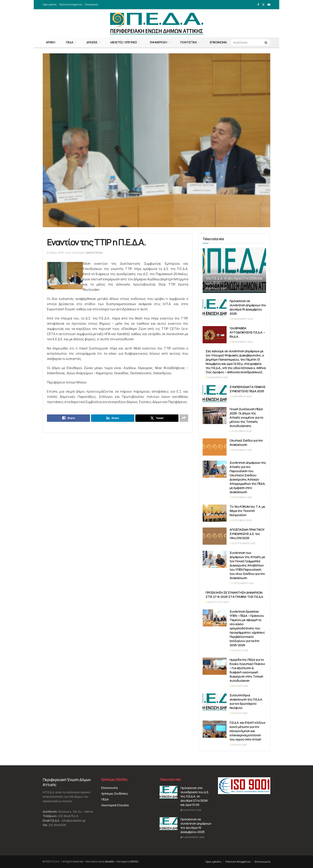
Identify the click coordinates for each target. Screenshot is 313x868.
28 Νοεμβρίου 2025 (241, 342)
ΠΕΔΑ (70, 42)
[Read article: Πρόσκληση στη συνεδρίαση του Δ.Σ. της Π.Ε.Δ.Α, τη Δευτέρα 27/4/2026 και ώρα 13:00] (168, 792)
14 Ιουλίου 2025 (239, 713)
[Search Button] (266, 42)
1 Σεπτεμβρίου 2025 (242, 583)
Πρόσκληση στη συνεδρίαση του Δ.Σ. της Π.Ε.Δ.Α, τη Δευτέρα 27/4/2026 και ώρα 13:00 (234, 278)
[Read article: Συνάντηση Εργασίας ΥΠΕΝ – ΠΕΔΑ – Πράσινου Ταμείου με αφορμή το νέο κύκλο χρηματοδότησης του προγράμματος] (215, 618)
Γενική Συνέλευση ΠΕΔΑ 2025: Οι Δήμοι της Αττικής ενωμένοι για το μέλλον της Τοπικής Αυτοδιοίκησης (246, 418)
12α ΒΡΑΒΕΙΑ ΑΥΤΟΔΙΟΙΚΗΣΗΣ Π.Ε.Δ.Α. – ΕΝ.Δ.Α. (247, 332)
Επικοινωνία (92, 4)
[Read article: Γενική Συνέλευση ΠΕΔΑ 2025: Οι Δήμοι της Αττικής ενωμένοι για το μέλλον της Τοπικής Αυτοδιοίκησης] (215, 416)
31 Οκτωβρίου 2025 (241, 431)
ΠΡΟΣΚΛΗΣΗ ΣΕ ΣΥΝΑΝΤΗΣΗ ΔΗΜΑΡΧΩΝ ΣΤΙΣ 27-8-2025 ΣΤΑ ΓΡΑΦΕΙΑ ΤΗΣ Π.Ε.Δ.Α (234, 595)
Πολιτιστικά (189, 42)
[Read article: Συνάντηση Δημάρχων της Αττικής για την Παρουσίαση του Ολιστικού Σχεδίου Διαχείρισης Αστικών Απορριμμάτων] (215, 469)
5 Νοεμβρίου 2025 (240, 396)
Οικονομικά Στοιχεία (115, 805)
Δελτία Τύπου (94, 253)
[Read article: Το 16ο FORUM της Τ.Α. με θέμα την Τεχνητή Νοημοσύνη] (215, 513)
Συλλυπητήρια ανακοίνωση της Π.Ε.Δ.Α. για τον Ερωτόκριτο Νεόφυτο (246, 702)
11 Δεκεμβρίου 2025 (241, 319)
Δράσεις (92, 42)
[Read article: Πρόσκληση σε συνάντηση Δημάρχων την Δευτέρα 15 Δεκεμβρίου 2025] (215, 308)
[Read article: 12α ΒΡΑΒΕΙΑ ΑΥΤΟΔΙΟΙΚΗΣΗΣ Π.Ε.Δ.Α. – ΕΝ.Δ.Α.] (215, 335)
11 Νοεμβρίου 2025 (217, 377)
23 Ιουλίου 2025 (239, 650)
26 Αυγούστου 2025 (217, 602)
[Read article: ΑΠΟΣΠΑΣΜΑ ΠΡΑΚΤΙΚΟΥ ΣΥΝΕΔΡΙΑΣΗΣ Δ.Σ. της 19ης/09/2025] (215, 536)
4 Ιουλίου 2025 (238, 745)
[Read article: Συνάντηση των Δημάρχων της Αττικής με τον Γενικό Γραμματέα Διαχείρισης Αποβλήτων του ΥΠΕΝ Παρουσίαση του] (215, 559)
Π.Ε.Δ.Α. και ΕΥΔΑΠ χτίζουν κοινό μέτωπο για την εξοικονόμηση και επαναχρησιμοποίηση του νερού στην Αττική (248, 731)
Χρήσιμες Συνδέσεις (115, 794)
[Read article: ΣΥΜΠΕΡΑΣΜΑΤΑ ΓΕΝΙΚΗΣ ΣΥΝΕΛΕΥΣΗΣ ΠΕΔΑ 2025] (215, 393)
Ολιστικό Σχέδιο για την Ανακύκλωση (246, 443)
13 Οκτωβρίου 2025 (241, 520)
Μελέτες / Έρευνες (124, 42)
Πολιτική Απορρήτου (71, 4)
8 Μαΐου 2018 (55, 253)
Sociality (109, 862)
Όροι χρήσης (50, 4)
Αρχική (51, 42)
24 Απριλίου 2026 (216, 288)
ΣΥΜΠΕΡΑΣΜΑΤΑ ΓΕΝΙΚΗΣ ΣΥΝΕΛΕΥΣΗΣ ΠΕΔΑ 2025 (248, 389)
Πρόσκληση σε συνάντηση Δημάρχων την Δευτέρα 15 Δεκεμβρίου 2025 (248, 307)
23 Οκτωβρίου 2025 (241, 450)
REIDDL (135, 862)
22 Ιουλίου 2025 (239, 686)
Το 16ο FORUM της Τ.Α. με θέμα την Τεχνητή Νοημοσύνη (247, 511)
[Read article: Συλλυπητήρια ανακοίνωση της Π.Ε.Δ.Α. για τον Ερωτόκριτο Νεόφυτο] (215, 702)
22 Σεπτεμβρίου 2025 (242, 543)
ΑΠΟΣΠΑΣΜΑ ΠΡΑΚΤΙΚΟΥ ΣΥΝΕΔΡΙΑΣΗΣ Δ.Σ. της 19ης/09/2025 (247, 534)
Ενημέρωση (158, 42)
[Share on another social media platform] (184, 418)
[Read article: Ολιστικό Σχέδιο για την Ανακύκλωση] (215, 447)
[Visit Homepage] (157, 23)
